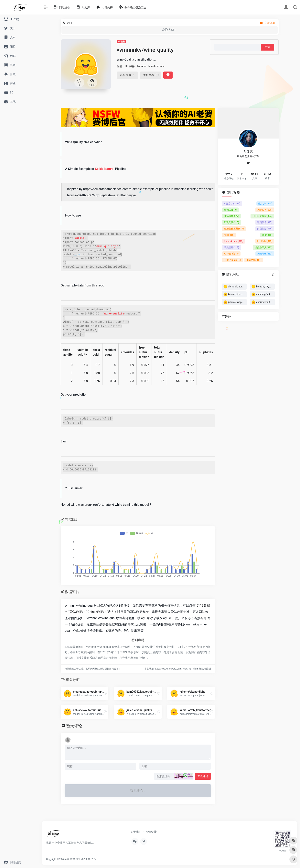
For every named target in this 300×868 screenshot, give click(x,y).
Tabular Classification (150, 66)
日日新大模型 (262, 216)
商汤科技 (232, 216)
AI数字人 (232, 204)
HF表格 (121, 42)
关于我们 (136, 832)
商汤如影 (265, 229)
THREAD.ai (232, 260)
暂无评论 (74, 726)
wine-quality (106, 246)
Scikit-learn (103, 169)
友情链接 (151, 832)
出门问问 (265, 241)
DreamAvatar (234, 241)
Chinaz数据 (96, 612)
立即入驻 (268, 23)
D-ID (267, 235)
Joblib (80, 238)
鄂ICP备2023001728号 (84, 859)
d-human (254, 260)
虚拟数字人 (264, 247)
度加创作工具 (234, 229)
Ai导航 (69, 859)
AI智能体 (265, 254)
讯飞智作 (265, 222)
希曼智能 (232, 247)
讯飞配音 (232, 222)
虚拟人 (230, 210)
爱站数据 (76, 612)
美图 (229, 235)
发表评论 (203, 776)
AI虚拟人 (265, 210)
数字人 (265, 204)
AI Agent (231, 254)
